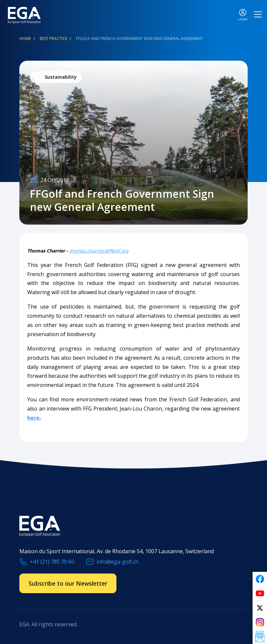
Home (25, 39)
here (33, 418)
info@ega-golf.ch (117, 562)
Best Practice (53, 39)
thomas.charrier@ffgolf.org (99, 251)
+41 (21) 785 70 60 (52, 562)
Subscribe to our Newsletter (68, 583)
